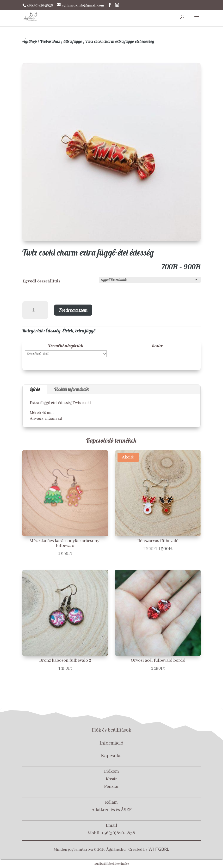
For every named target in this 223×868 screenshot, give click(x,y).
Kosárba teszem (73, 310)
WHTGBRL (159, 849)
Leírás (35, 389)
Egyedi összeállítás (41, 281)
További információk (71, 389)
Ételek (68, 331)
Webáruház (50, 41)
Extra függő (73, 41)
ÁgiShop (30, 41)
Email (111, 825)
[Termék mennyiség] (35, 310)
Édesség (53, 331)
